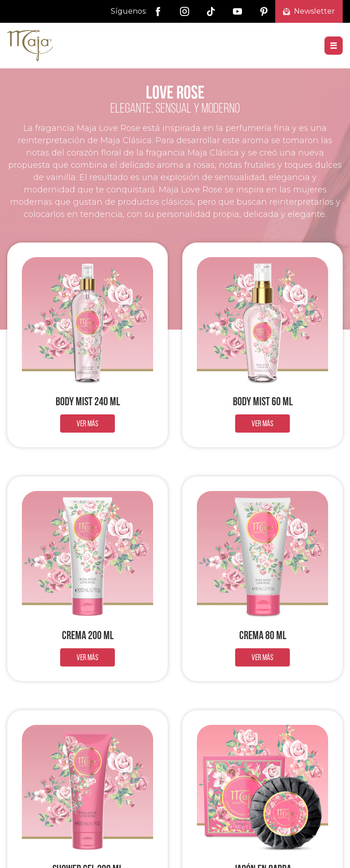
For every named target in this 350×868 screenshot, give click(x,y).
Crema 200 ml (88, 635)
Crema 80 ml (263, 635)
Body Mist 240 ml (88, 401)
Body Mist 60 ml (263, 401)
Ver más (87, 423)
